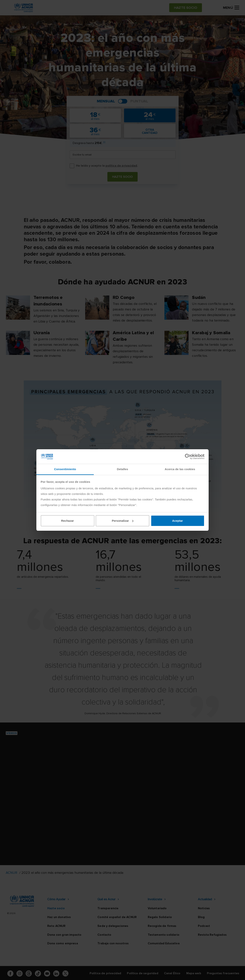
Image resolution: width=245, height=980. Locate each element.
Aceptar (178, 521)
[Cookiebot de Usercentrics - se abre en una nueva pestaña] (188, 457)
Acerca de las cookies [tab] (180, 469)
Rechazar (67, 521)
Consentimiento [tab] (65, 469)
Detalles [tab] (122, 469)
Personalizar (123, 521)
